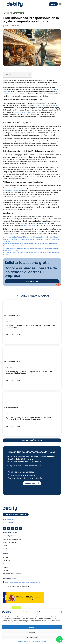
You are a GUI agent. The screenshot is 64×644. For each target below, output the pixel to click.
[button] (61, 612)
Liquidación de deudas (10, 542)
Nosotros (6, 557)
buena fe (13, 192)
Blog (4, 564)
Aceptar (32, 627)
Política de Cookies (23, 641)
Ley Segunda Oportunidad (14, 13)
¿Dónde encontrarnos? (10, 549)
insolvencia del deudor (24, 112)
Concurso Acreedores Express (12, 539)
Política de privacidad (34, 641)
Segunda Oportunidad (9, 536)
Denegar (32, 632)
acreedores (11, 233)
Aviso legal (43, 641)
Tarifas (5, 546)
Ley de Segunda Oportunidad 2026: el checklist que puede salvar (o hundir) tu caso (31, 237)
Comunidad (6, 561)
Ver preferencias (32, 637)
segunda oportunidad (30, 226)
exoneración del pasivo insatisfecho (47, 106)
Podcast (5, 567)
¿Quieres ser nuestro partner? (12, 574)
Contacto (5, 570)
